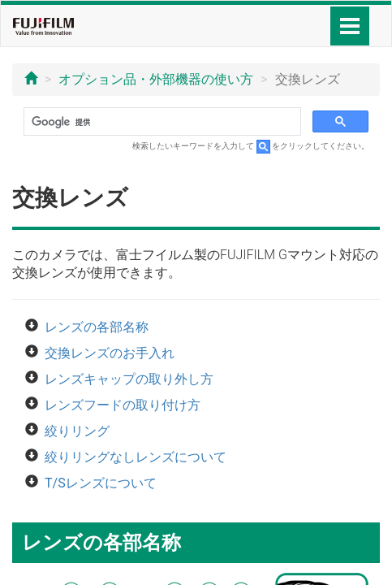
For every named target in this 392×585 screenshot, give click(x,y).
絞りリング (77, 431)
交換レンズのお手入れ (110, 353)
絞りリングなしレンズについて (136, 457)
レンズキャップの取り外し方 (129, 379)
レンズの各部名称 (97, 327)
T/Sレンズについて (101, 483)
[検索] (161, 122)
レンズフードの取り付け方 (123, 405)
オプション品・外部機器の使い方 (156, 79)
